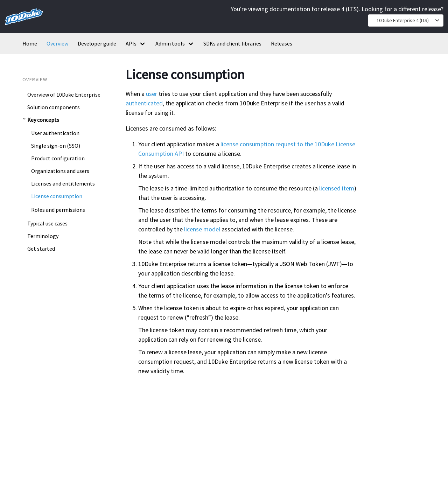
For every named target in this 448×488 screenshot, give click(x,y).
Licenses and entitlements (63, 183)
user (152, 94)
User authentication (55, 133)
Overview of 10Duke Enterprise (64, 95)
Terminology (43, 236)
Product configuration (58, 158)
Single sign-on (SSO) (56, 146)
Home (30, 43)
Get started (41, 249)
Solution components (54, 107)
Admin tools (170, 43)
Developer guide (97, 43)
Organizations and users (60, 171)
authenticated (144, 103)
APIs (131, 43)
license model (202, 229)
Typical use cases (47, 223)
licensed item (337, 188)
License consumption (57, 196)
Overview (57, 43)
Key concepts (43, 120)
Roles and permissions (58, 210)
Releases (282, 43)
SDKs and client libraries (232, 43)
